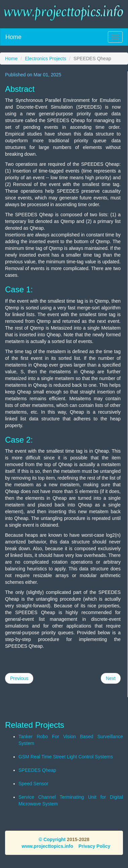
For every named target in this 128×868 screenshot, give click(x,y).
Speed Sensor (33, 784)
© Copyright (52, 839)
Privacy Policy (94, 846)
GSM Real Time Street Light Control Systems (66, 757)
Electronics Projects (46, 59)
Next (111, 678)
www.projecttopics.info (47, 846)
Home (13, 37)
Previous (19, 678)
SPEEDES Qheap (37, 770)
